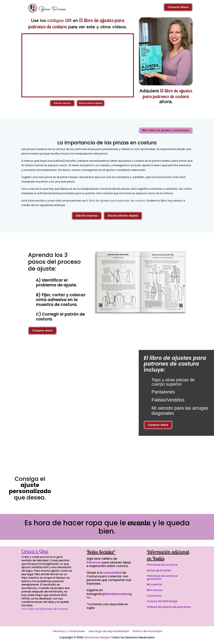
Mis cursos (155, 590)
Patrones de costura (162, 565)
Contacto (154, 596)
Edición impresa (62, 103)
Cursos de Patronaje (162, 601)
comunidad (112, 573)
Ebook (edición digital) (91, 103)
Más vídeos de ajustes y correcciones (165, 130)
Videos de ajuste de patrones (169, 607)
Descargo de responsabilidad (109, 632)
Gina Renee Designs (97, 637)
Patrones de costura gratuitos (162, 578)
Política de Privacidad (147, 632)
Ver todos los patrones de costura (45, 609)
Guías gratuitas (159, 570)
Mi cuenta (154, 585)
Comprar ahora (42, 331)
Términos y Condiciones (69, 632)
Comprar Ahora (178, 7)
